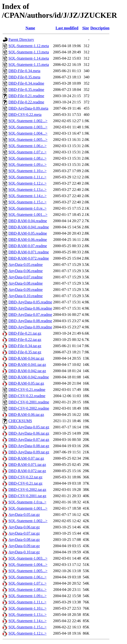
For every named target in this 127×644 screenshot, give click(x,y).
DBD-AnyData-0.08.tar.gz (29, 446)
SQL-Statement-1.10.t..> (27, 608)
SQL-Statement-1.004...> (28, 133)
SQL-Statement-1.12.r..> (27, 183)
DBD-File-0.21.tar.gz (25, 333)
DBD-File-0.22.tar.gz (25, 340)
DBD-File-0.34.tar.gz (25, 346)
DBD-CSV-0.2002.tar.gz (27, 490)
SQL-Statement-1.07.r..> (27, 152)
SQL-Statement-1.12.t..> (27, 633)
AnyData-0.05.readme (26, 265)
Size (86, 28)
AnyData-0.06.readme (26, 271)
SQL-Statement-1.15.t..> (27, 627)
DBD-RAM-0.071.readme (29, 252)
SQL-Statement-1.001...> (28, 215)
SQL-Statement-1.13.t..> (27, 615)
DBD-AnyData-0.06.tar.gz (29, 433)
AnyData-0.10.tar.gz (24, 552)
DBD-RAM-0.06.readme (28, 240)
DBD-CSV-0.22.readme (27, 396)
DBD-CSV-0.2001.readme (29, 402)
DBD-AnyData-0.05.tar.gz (29, 427)
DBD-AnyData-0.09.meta (28, 108)
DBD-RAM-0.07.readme (28, 246)
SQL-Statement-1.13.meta (29, 52)
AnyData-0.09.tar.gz (24, 546)
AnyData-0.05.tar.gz (24, 515)
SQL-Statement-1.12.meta (29, 46)
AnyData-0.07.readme (26, 277)
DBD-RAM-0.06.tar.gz (26, 415)
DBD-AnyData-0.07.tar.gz (29, 440)
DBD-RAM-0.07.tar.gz (26, 458)
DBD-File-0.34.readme (26, 83)
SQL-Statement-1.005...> (28, 140)
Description (100, 28)
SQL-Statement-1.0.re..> (27, 208)
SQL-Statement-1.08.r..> (27, 158)
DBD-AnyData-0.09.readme (30, 327)
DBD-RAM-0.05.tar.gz (26, 383)
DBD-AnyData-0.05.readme (30, 302)
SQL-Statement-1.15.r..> (27, 202)
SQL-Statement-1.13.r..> (27, 190)
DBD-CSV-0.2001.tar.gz (27, 496)
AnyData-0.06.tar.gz (24, 527)
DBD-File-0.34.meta (24, 71)
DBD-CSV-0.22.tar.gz (25, 477)
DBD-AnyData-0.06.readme (30, 308)
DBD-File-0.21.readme (26, 96)
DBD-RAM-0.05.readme (28, 233)
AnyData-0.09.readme (26, 290)
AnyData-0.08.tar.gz (24, 540)
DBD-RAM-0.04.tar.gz (26, 358)
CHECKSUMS (20, 421)
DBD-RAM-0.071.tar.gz (27, 465)
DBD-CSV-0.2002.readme (29, 408)
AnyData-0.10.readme (26, 296)
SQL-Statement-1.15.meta (29, 65)
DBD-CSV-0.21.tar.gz (25, 483)
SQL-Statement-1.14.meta (29, 58)
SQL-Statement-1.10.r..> (27, 171)
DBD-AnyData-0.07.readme (30, 315)
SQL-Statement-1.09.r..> (27, 165)
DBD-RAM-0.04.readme (28, 221)
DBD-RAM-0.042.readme (29, 377)
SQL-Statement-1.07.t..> (27, 583)
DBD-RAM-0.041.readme (29, 227)
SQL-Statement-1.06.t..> (27, 577)
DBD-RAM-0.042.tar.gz (27, 371)
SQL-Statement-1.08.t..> (27, 590)
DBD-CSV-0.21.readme (27, 390)
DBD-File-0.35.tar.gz (25, 352)
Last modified (67, 28)
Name (30, 28)
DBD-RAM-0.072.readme (29, 258)
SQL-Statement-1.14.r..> (27, 196)
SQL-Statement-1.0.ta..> (27, 502)
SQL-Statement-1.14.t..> (27, 621)
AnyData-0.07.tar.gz (24, 533)
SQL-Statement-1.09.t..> (27, 596)
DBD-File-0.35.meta (24, 77)
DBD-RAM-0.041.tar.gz (27, 365)
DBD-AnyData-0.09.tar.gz (29, 452)
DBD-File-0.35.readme (26, 90)
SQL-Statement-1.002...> (28, 121)
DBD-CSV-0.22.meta (25, 115)
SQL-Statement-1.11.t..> (27, 602)
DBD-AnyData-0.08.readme (30, 321)
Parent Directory (21, 40)
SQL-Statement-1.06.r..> (27, 146)
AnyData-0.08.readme (26, 283)
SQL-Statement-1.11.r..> (27, 177)
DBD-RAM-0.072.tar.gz (27, 471)
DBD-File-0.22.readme (26, 102)
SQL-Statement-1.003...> (28, 127)
